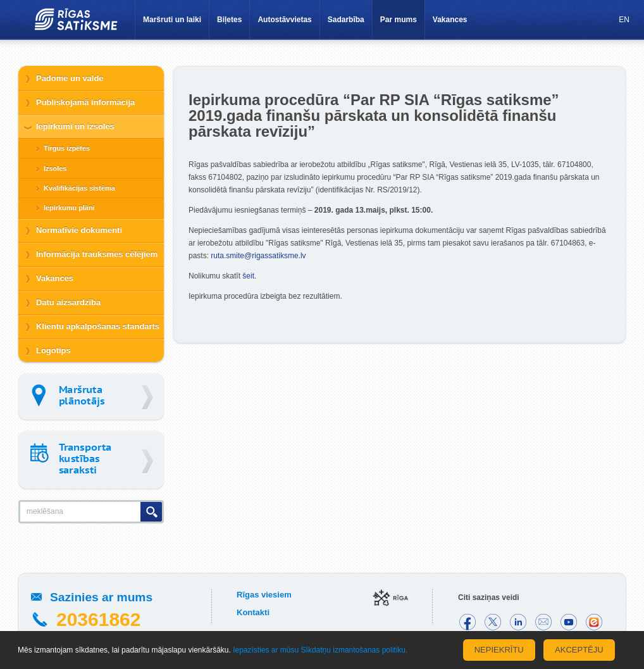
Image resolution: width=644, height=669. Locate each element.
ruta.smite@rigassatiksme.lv (258, 256)
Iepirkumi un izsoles (75, 126)
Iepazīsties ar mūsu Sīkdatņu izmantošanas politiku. (320, 650)
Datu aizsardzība (68, 302)
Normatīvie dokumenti (79, 230)
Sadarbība (346, 20)
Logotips (53, 350)
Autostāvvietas (284, 20)
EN (624, 20)
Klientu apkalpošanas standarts (98, 326)
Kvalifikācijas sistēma (79, 188)
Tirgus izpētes (67, 148)
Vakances (450, 20)
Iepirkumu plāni (69, 208)
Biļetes (229, 20)
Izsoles (55, 168)
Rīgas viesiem (264, 595)
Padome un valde (70, 78)
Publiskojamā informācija (85, 102)
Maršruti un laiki (172, 20)
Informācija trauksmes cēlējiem (97, 254)
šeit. (249, 276)
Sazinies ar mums (101, 597)
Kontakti (253, 612)
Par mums (399, 20)
